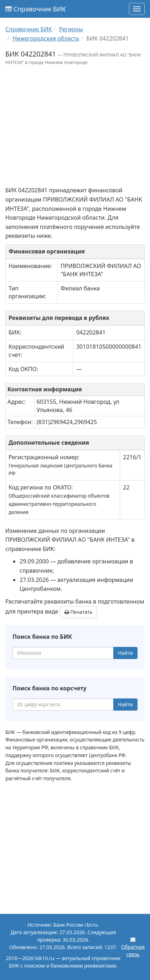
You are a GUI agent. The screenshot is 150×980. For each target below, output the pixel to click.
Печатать (79, 612)
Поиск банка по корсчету (50, 688)
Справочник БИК (36, 9)
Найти (125, 653)
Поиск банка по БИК (42, 637)
